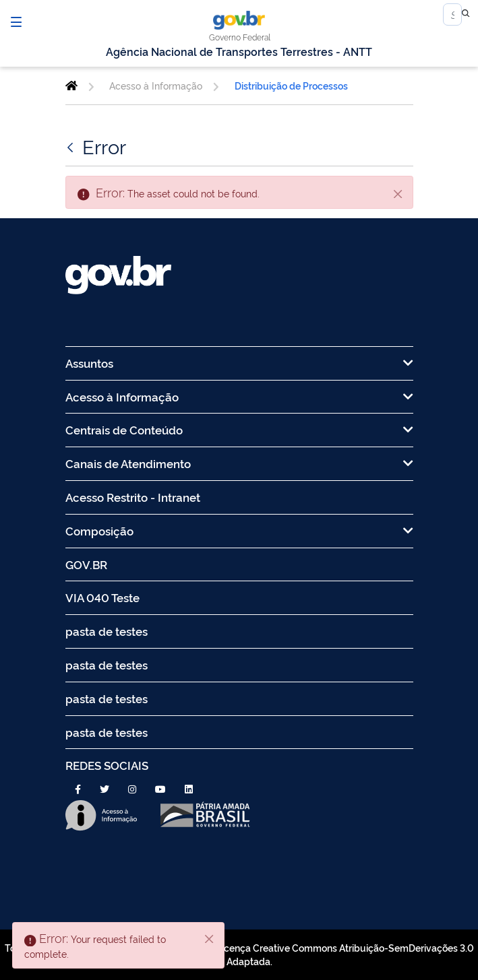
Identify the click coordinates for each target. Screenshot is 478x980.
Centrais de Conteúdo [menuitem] (239, 429)
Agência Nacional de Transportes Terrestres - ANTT (239, 51)
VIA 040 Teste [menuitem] (102, 597)
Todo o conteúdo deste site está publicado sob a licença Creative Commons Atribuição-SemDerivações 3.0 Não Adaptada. (239, 954)
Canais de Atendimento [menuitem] (239, 463)
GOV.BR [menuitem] (86, 564)
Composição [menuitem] (239, 530)
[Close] (398, 193)
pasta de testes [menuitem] (107, 631)
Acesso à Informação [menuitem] (239, 396)
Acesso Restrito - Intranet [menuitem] (133, 497)
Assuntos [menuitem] (239, 363)
